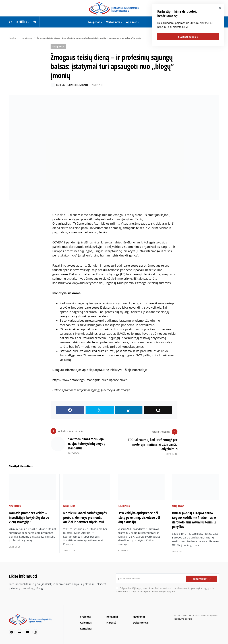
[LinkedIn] (20, 631)
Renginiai (112, 616)
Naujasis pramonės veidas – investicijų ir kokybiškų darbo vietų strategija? (29, 517)
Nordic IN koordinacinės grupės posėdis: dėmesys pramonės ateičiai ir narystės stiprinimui (85, 517)
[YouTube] (27, 631)
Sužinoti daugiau (188, 37)
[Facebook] (12, 631)
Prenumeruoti (200, 578)
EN (34, 22)
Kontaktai (86, 628)
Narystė (111, 622)
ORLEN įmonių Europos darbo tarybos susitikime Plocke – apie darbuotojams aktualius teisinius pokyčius (194, 519)
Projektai (86, 616)
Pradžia (13, 38)
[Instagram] (35, 631)
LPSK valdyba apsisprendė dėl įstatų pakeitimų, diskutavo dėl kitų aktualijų (139, 517)
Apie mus (86, 622)
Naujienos (27, 38)
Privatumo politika (183, 618)
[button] (11, 22)
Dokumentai (141, 622)
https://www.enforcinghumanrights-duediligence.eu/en (90, 380)
